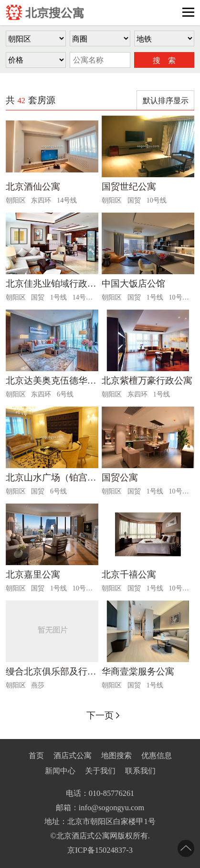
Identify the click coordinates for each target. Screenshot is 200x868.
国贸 (134, 200)
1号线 (58, 297)
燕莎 (38, 685)
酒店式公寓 (73, 755)
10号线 (157, 200)
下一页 (100, 715)
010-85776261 (112, 793)
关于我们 (100, 771)
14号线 (67, 200)
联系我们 (140, 771)
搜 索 (164, 60)
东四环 (41, 200)
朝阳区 (16, 200)
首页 (36, 755)
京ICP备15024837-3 (100, 850)
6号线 (65, 394)
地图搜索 (116, 755)
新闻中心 (60, 771)
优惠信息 (157, 755)
